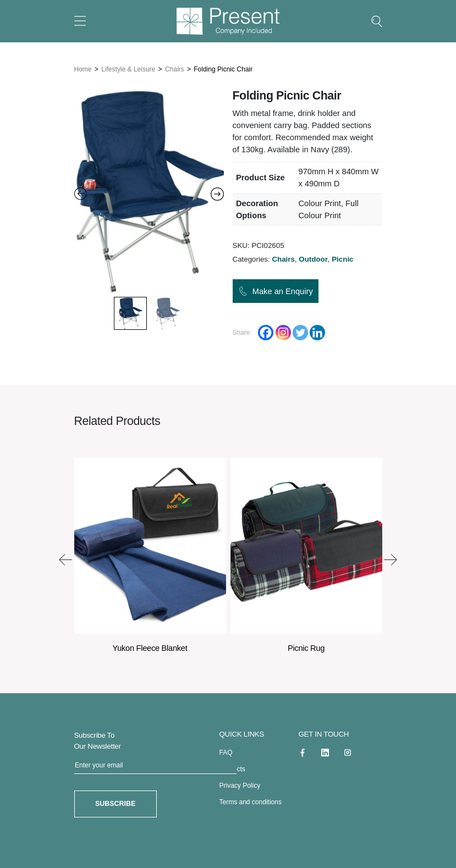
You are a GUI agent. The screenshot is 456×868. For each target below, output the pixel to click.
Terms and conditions (251, 801)
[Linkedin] (317, 332)
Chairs (175, 69)
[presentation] (65, 559)
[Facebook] (266, 332)
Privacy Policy (240, 785)
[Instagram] (283, 332)
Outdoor (313, 259)
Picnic (342, 259)
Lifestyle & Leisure (128, 69)
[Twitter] (300, 332)
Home (83, 69)
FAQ (226, 752)
